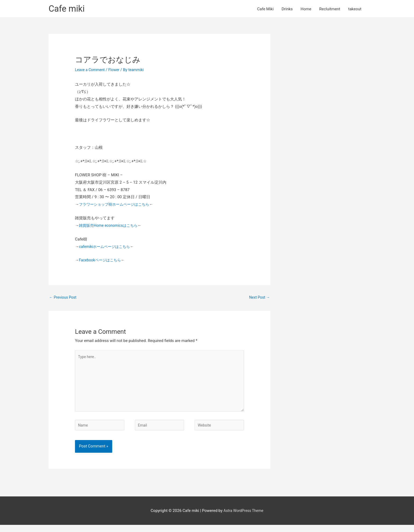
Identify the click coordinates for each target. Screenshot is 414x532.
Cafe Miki (265, 10)
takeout (355, 10)
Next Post (259, 299)
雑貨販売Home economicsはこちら (110, 227)
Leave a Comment (91, 71)
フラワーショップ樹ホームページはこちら (117, 206)
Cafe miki (68, 9)
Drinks (287, 10)
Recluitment (330, 10)
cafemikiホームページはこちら (106, 248)
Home (306, 10)
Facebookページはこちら (101, 261)
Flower (116, 71)
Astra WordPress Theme (243, 517)
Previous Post (64, 299)
